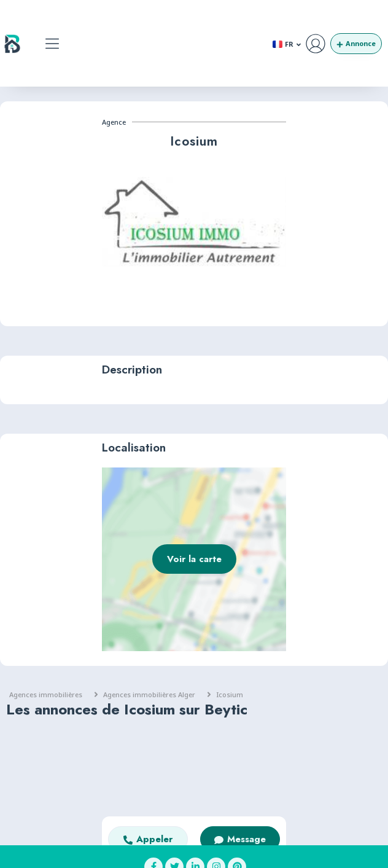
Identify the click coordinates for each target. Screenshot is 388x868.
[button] (52, 43)
